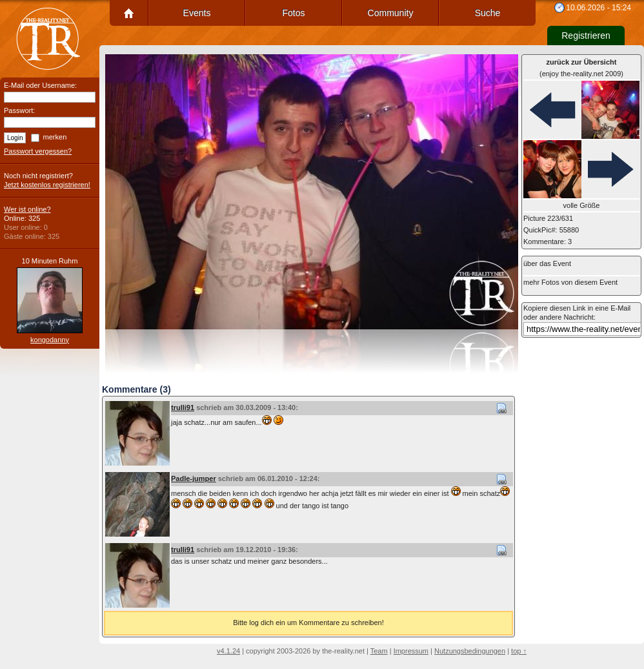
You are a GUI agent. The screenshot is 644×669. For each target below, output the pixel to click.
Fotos (293, 13)
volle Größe (582, 205)
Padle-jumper (194, 479)
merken (55, 137)
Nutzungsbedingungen (470, 651)
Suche (488, 13)
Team (379, 651)
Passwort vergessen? (38, 151)
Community (391, 13)
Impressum (411, 651)
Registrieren (586, 36)
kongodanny (50, 340)
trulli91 (183, 407)
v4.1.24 (228, 651)
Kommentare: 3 (548, 242)
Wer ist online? (27, 209)
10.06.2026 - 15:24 (599, 8)
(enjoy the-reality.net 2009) (581, 68)
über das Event (547, 263)
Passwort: (19, 110)
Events (197, 13)
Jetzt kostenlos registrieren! (47, 185)
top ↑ (519, 651)
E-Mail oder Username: (40, 85)
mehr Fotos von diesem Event (570, 282)
